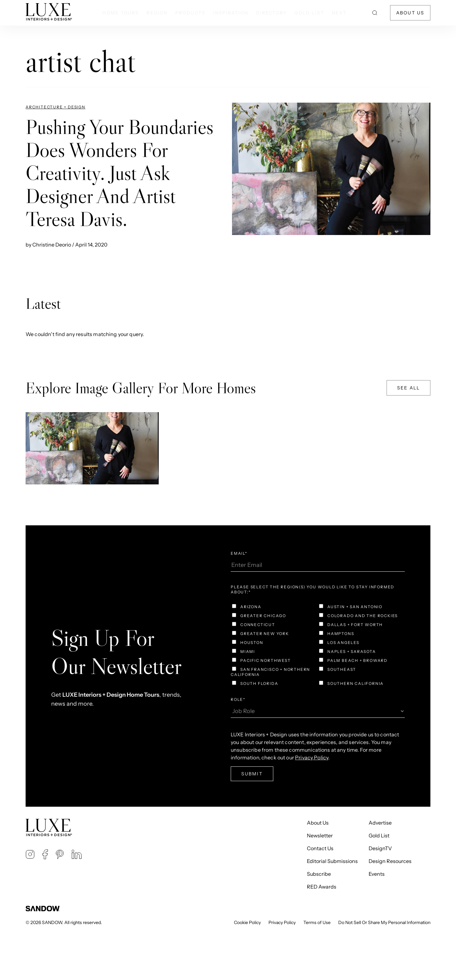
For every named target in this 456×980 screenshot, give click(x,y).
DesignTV (380, 848)
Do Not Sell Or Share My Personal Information (384, 922)
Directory (271, 13)
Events (377, 874)
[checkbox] (318, 646)
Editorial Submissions (332, 861)
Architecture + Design (56, 107)
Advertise (380, 823)
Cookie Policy (247, 922)
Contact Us (320, 848)
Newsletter (320, 835)
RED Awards (322, 887)
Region (157, 13)
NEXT (339, 13)
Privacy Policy (282, 922)
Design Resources (390, 861)
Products (190, 13)
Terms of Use (317, 922)
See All (408, 388)
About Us (410, 13)
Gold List (309, 13)
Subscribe (319, 874)
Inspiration (231, 13)
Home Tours (121, 13)
